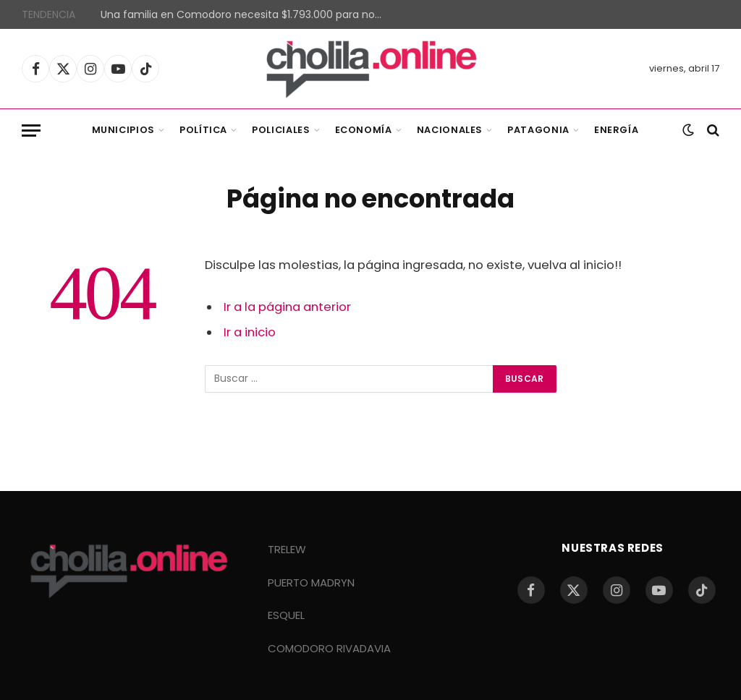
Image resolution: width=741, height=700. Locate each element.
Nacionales (450, 130)
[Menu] (31, 131)
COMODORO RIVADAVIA (329, 648)
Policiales (281, 130)
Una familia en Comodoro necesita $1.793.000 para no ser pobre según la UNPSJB (245, 14)
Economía (364, 130)
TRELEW (287, 549)
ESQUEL (286, 615)
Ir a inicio (250, 332)
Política (203, 130)
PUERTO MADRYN (311, 582)
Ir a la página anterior (287, 307)
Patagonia (538, 130)
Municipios (123, 130)
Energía (616, 130)
